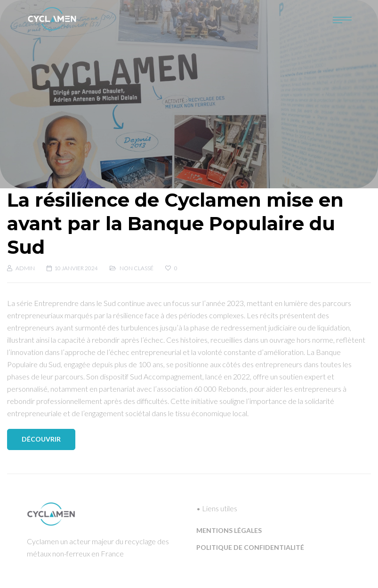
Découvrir (41, 439)
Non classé (137, 268)
